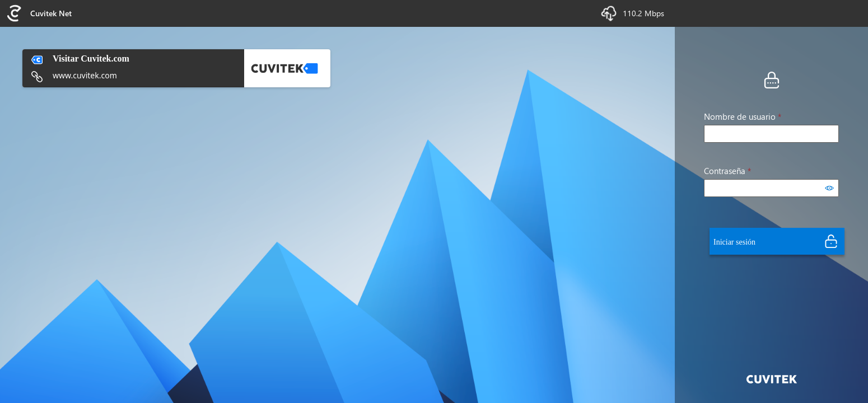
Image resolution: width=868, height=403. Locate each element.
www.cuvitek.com (85, 75)
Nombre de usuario (740, 116)
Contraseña (725, 171)
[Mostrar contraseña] (829, 188)
